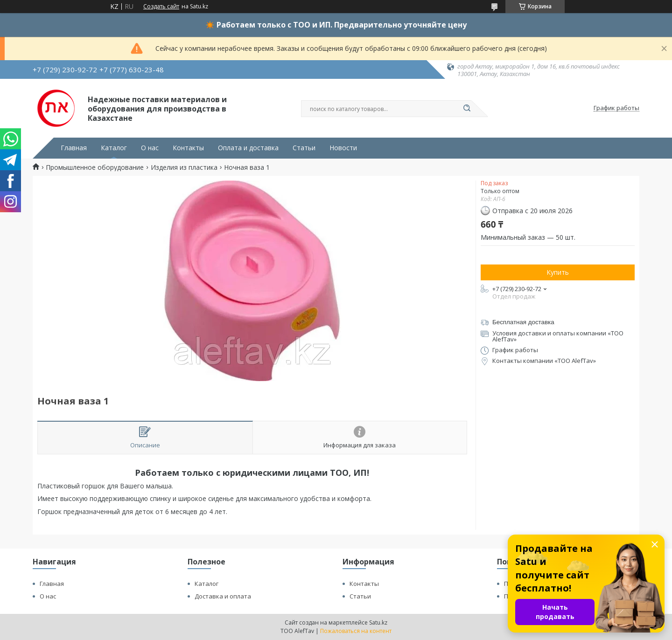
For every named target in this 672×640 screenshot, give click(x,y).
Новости (343, 148)
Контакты (188, 148)
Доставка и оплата (223, 596)
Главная (74, 148)
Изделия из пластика (184, 167)
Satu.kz (378, 623)
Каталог (114, 148)
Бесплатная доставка (523, 322)
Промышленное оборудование (95, 167)
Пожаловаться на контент (356, 631)
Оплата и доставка (248, 148)
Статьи (304, 148)
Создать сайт (161, 7)
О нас (150, 148)
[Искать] (467, 109)
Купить (558, 272)
